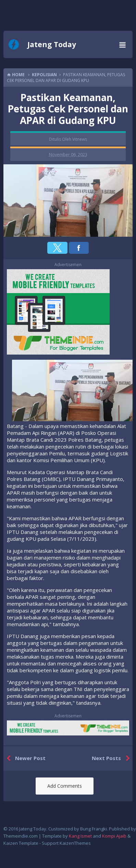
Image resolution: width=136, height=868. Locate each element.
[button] (57, 248)
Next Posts (112, 758)
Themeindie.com (21, 836)
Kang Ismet (80, 836)
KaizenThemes (75, 843)
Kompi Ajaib (114, 836)
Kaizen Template (21, 843)
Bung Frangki (94, 829)
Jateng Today (52, 44)
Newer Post (24, 758)
